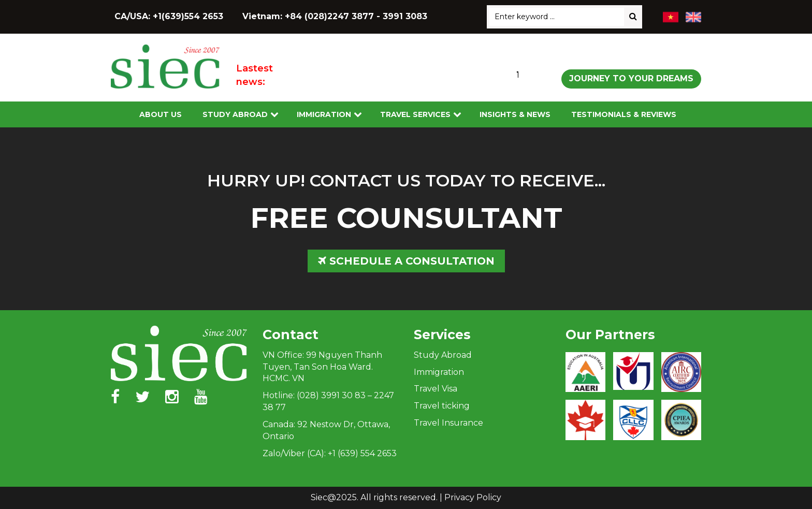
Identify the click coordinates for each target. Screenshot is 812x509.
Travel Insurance (448, 423)
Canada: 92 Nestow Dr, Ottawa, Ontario (326, 430)
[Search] (633, 17)
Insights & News (515, 114)
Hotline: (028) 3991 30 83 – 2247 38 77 (328, 401)
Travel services (415, 114)
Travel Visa (436, 389)
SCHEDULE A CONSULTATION (406, 261)
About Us (161, 114)
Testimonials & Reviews (624, 114)
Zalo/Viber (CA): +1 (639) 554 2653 (330, 453)
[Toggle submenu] (274, 115)
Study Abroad (235, 114)
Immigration (324, 114)
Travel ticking (442, 406)
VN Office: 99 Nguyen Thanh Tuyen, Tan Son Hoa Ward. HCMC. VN (322, 367)
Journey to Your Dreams (631, 78)
